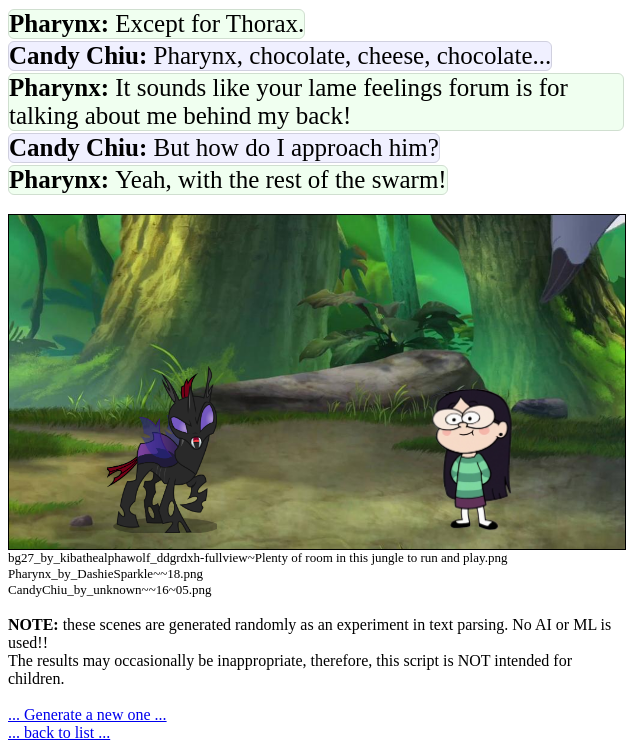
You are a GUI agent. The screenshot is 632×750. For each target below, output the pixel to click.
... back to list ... (59, 732)
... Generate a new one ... (87, 714)
